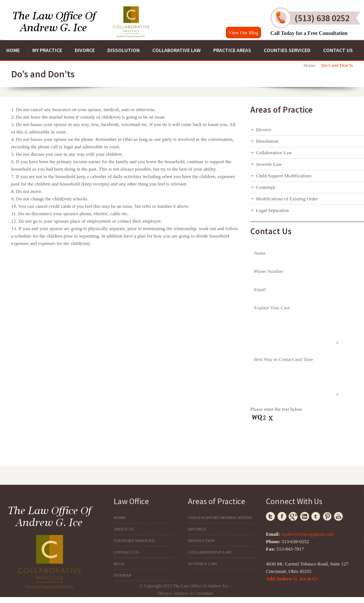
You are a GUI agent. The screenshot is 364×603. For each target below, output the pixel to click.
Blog (119, 564)
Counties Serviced (287, 50)
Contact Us (338, 50)
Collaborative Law (176, 50)
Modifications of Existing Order (287, 199)
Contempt (265, 187)
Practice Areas (232, 50)
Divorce (85, 50)
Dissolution (123, 50)
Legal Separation (272, 210)
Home (13, 50)
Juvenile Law (269, 164)
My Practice (47, 50)
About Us (124, 529)
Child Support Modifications (284, 176)
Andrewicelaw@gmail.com (307, 534)
